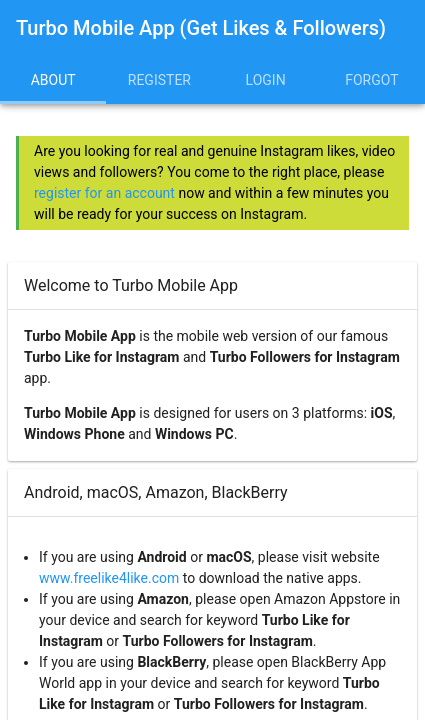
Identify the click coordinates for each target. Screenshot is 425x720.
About (53, 80)
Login (266, 80)
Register (159, 80)
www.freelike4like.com (109, 578)
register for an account (104, 193)
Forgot (371, 80)
